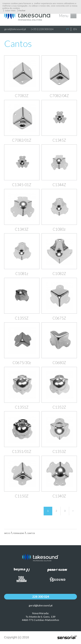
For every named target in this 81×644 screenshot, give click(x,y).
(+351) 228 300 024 (42, 29)
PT (68, 29)
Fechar (22, 10)
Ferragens (19, 533)
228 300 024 (41, 597)
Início (7, 533)
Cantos (31, 533)
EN (75, 29)
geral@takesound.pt (15, 29)
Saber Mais (10, 10)
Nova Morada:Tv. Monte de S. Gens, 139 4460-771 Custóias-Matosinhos (40, 617)
